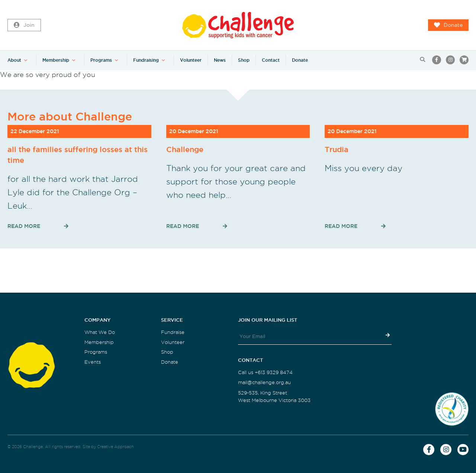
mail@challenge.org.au (264, 382)
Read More (24, 226)
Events (93, 362)
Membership (56, 60)
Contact (271, 60)
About (14, 60)
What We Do (100, 332)
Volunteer (191, 60)
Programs (101, 60)
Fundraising (146, 60)
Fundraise (173, 332)
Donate (448, 25)
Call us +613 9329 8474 (265, 372)
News (220, 60)
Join (24, 25)
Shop (244, 60)
